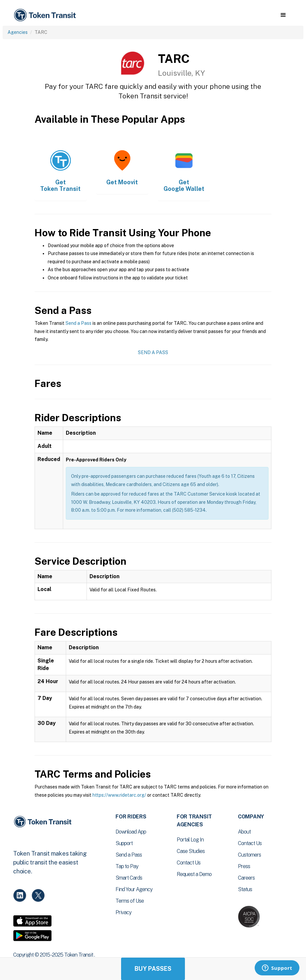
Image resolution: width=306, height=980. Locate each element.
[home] (46, 15)
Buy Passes (153, 969)
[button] (283, 15)
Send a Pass (78, 323)
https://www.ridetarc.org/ (119, 795)
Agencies (18, 32)
